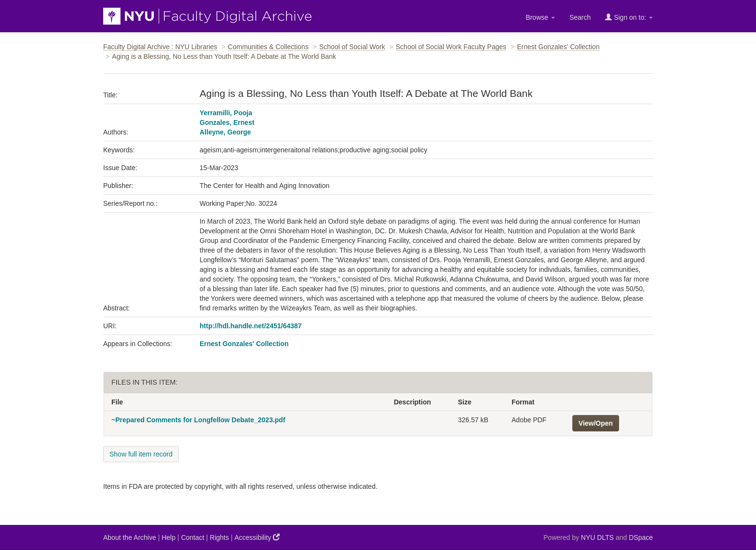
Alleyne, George (225, 132)
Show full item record (141, 454)
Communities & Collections (268, 47)
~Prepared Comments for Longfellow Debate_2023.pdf (198, 420)
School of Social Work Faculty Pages (451, 47)
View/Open (596, 423)
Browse (540, 17)
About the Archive (130, 537)
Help (169, 537)
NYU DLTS (597, 537)
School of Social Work (352, 47)
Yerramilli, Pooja (226, 113)
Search (580, 17)
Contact (192, 537)
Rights (219, 537)
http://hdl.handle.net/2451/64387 (251, 326)
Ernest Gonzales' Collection (558, 47)
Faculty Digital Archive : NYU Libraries (160, 47)
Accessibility (257, 537)
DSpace (641, 537)
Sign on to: (629, 17)
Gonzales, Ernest (227, 122)
